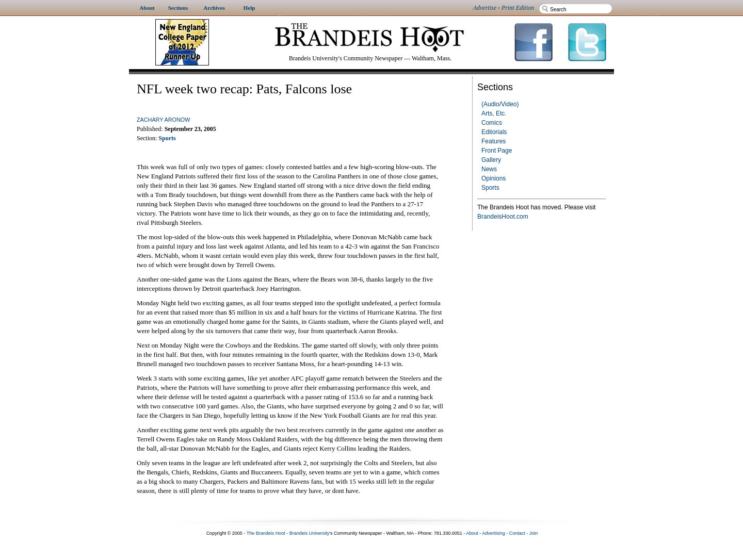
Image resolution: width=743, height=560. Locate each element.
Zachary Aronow (163, 120)
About (472, 533)
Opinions (494, 178)
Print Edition (518, 8)
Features (494, 141)
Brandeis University (310, 533)
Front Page (497, 151)
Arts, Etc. (494, 113)
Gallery (491, 160)
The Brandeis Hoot (266, 533)
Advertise (485, 8)
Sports (490, 188)
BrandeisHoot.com (503, 217)
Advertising (494, 533)
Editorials (494, 132)
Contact (517, 533)
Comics (492, 123)
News (489, 169)
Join (534, 533)
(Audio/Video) (500, 104)
